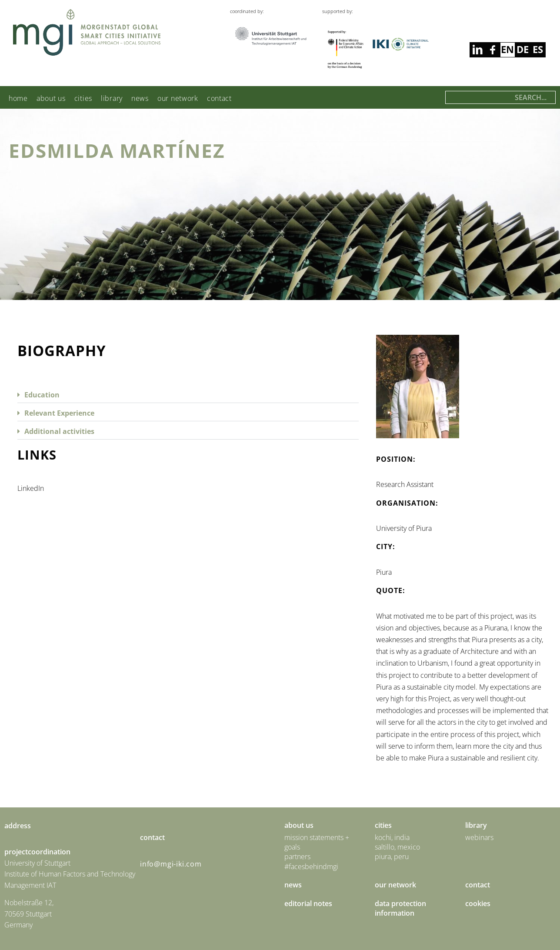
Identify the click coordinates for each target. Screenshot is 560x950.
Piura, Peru (392, 857)
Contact (219, 98)
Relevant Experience (59, 413)
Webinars (479, 837)
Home (18, 98)
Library (112, 98)
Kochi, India (392, 837)
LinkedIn (31, 488)
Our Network (178, 98)
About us (51, 98)
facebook (477, 50)
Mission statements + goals (317, 842)
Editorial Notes (308, 903)
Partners (297, 857)
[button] (188, 394)
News (140, 98)
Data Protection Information (400, 908)
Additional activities (59, 431)
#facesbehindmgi (311, 867)
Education (42, 395)
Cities (83, 98)
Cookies (478, 903)
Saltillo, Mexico (397, 847)
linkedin (492, 50)
